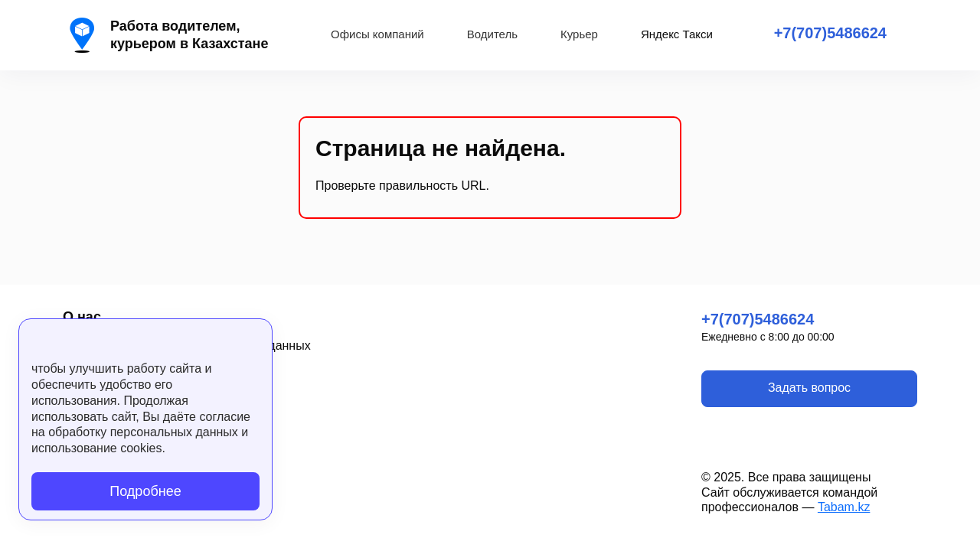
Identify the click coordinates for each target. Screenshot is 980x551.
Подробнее (145, 491)
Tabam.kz (844, 507)
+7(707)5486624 (830, 33)
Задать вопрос (809, 388)
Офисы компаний (377, 34)
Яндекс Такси (677, 34)
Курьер (579, 34)
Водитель (492, 34)
